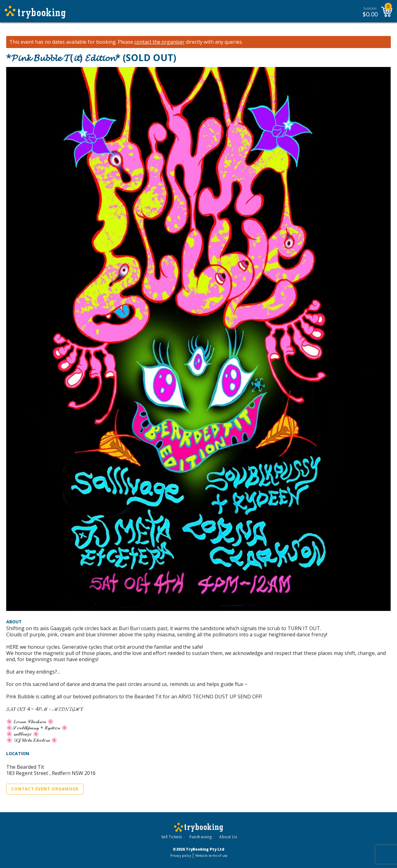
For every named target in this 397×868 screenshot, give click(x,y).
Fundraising (201, 837)
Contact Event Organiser (45, 789)
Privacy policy (181, 856)
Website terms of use (211, 856)
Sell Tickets (172, 837)
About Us (228, 837)
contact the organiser (159, 42)
